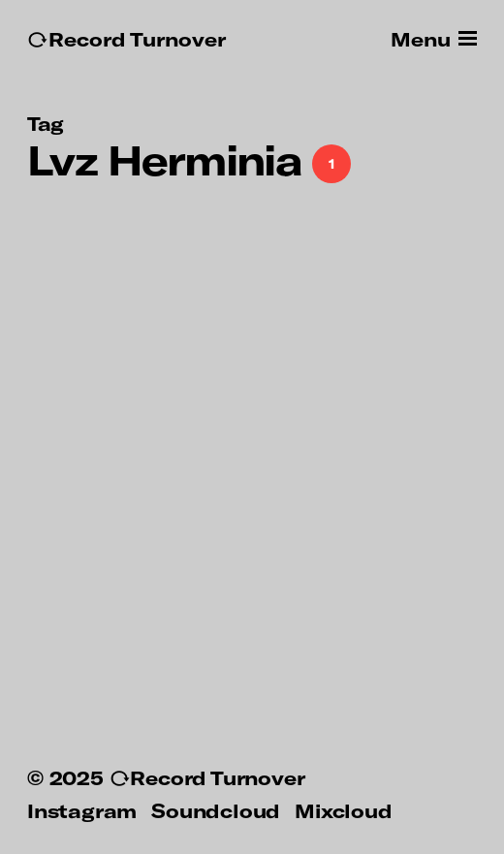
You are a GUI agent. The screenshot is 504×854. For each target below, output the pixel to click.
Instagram (82, 810)
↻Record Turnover (126, 39)
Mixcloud (343, 810)
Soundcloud (216, 810)
